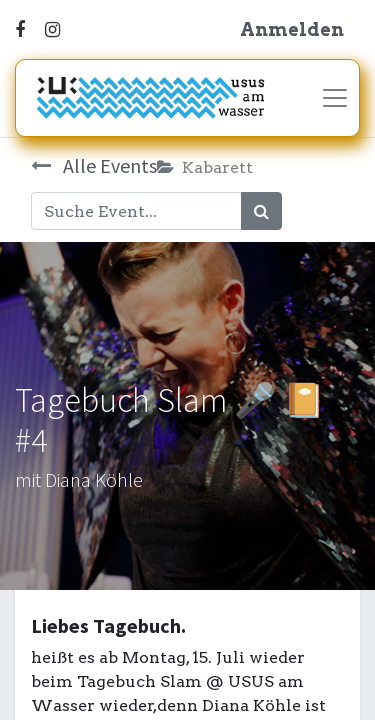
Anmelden (292, 29)
